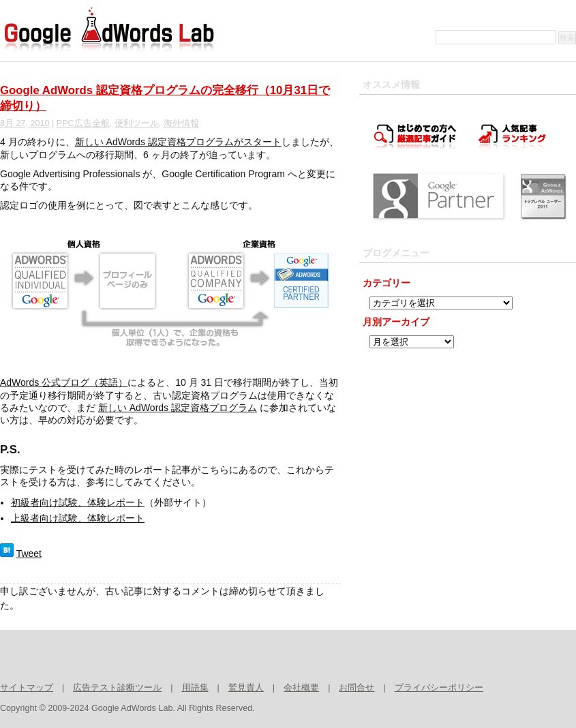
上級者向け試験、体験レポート (78, 518)
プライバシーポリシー (439, 688)
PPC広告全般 (83, 123)
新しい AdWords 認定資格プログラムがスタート (178, 142)
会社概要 (301, 688)
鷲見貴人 (246, 688)
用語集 (195, 688)
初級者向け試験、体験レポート (78, 502)
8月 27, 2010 (25, 123)
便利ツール (137, 123)
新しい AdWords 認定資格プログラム (178, 408)
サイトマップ (27, 688)
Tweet (29, 553)
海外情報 (181, 123)
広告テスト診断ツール (117, 688)
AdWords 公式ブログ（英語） (64, 382)
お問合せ (357, 688)
